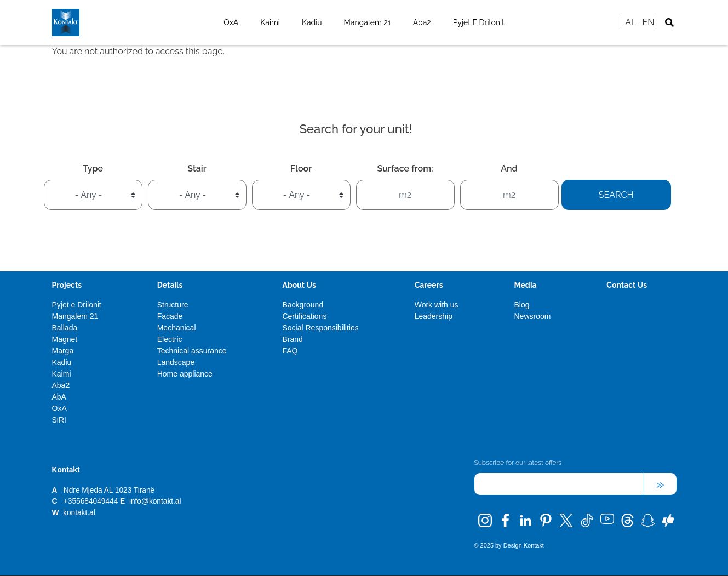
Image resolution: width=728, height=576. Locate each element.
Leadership (434, 316)
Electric (170, 339)
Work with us (437, 305)
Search (616, 195)
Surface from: (405, 169)
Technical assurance (192, 351)
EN (648, 22)
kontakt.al (79, 513)
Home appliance (185, 374)
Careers (429, 285)
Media (525, 285)
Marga (63, 351)
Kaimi (270, 22)
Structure (173, 305)
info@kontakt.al (155, 501)
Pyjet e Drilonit (479, 22)
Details (170, 285)
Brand (292, 339)
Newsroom (532, 316)
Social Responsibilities (320, 328)
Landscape (176, 362)
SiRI (59, 420)
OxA (231, 22)
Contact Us (627, 285)
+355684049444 (91, 501)
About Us (299, 285)
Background (303, 305)
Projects (67, 285)
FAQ (290, 351)
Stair (197, 169)
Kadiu (312, 22)
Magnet (65, 339)
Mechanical (177, 328)
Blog (521, 305)
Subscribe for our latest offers (518, 463)
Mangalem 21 (368, 22)
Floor (301, 169)
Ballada (65, 328)
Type (93, 169)
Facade (170, 316)
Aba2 (422, 22)
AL (630, 22)
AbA (59, 397)
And (509, 169)
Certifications (304, 316)
